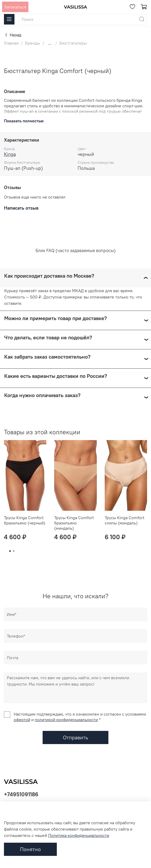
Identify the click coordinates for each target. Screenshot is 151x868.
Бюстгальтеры (73, 43)
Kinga (10, 154)
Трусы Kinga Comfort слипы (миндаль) (125, 520)
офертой (22, 720)
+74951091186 (21, 794)
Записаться (15, 7)
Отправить (75, 737)
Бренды (32, 43)
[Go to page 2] (14, 551)
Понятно (30, 849)
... (50, 43)
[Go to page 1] (10, 551)
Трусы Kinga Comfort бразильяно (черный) (25, 520)
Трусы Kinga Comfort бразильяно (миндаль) (74, 523)
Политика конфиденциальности (79, 835)
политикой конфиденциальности (66, 720)
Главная (11, 43)
